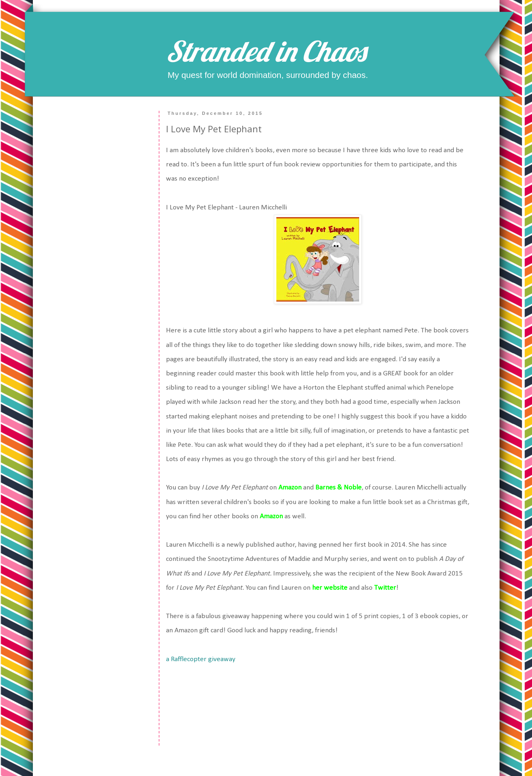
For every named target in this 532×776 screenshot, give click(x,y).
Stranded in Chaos (266, 51)
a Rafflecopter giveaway (201, 659)
